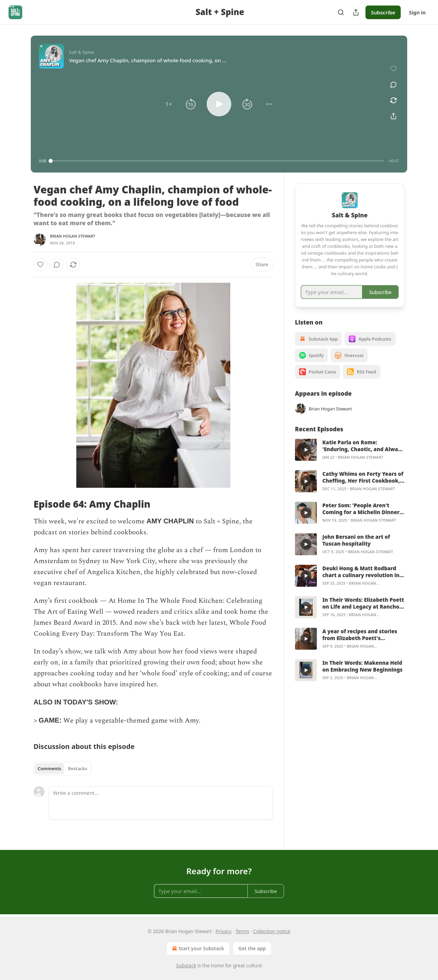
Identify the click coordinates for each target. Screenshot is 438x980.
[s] (306, 450)
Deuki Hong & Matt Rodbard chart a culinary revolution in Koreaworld (361, 572)
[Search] (341, 12)
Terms (242, 931)
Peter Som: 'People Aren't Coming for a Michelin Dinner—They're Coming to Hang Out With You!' (362, 509)
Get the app (252, 948)
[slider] (217, 161)
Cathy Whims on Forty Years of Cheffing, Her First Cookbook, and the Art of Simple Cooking (363, 477)
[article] (350, 450)
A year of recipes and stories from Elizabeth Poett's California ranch (360, 635)
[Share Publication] (356, 12)
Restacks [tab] (78, 768)
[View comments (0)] (394, 85)
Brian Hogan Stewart (73, 236)
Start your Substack (197, 949)
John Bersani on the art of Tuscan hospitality (356, 540)
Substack (186, 965)
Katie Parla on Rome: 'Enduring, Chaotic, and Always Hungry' (363, 446)
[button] (169, 104)
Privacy (224, 931)
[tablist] (62, 768)
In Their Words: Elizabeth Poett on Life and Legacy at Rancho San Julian (363, 603)
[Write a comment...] (161, 803)
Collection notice (272, 931)
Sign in (417, 12)
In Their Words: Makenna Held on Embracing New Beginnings (362, 666)
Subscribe (383, 12)
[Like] (40, 265)
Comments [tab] (49, 768)
